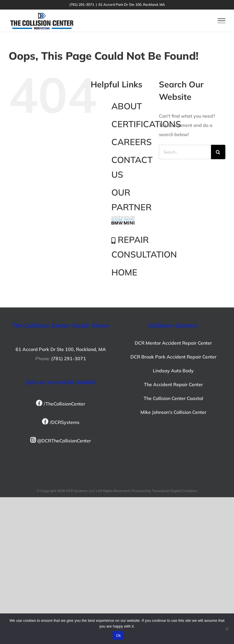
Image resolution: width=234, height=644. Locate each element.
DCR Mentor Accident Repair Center (173, 343)
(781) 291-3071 (69, 358)
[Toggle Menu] (221, 21)
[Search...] (185, 152)
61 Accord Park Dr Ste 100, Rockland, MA (61, 349)
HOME (124, 272)
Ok (118, 635)
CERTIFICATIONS (146, 124)
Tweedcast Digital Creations (175, 491)
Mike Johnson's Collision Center (173, 412)
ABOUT (127, 106)
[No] (227, 629)
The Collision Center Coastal (173, 398)
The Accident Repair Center (173, 384)
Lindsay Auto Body (173, 371)
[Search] (218, 152)
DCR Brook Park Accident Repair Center (173, 357)
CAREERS (132, 142)
